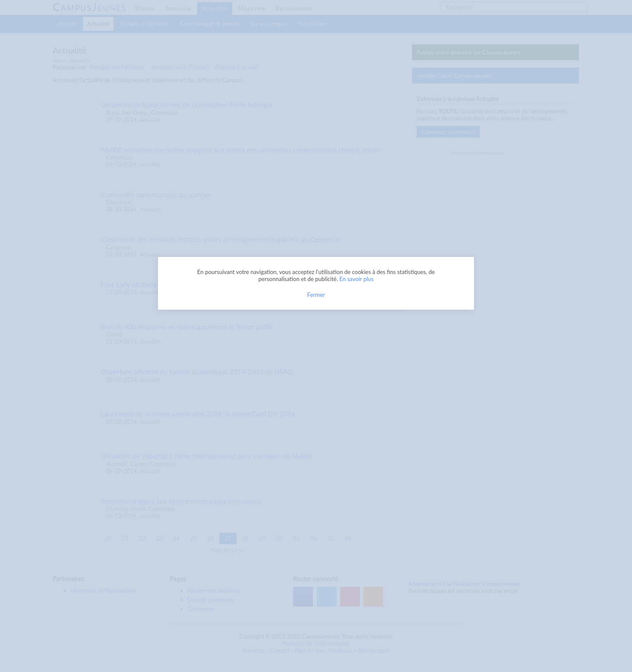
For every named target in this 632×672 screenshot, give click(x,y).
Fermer (316, 295)
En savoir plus (356, 279)
